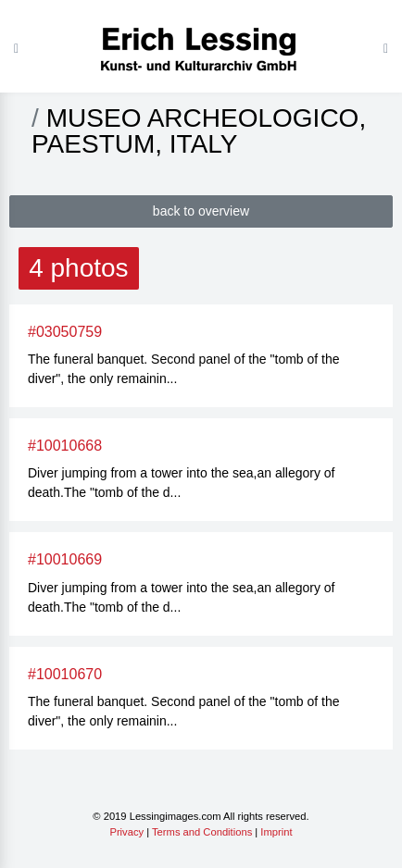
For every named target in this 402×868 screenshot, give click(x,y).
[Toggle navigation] (386, 48)
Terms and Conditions (202, 832)
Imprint (276, 832)
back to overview (201, 211)
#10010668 (65, 446)
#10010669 (65, 559)
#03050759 (65, 332)
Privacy (126, 832)
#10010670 (65, 674)
